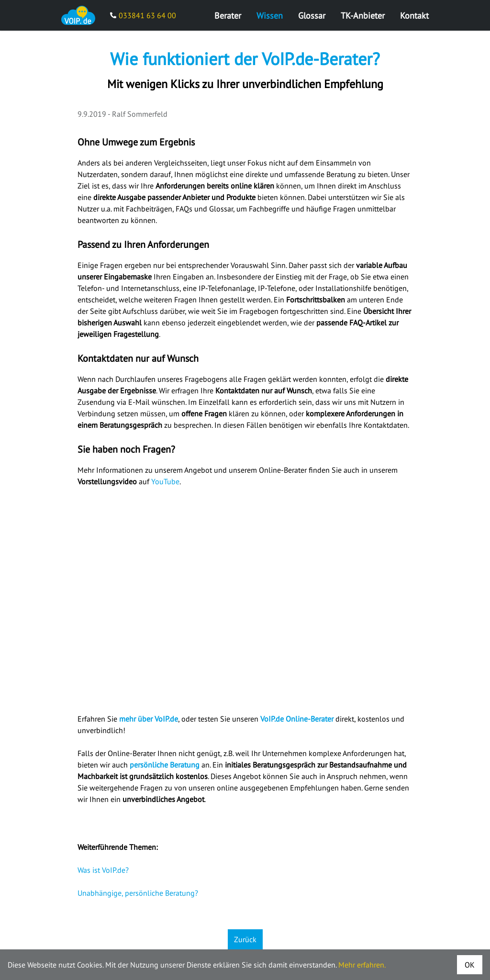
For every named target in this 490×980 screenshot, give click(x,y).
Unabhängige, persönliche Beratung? (138, 893)
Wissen (270, 16)
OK (470, 965)
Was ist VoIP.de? (103, 870)
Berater (228, 16)
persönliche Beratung (165, 765)
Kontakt (414, 16)
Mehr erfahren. (362, 965)
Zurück (245, 939)
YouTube (165, 481)
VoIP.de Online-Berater (297, 719)
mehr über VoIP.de (149, 719)
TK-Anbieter (363, 16)
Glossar (312, 16)
